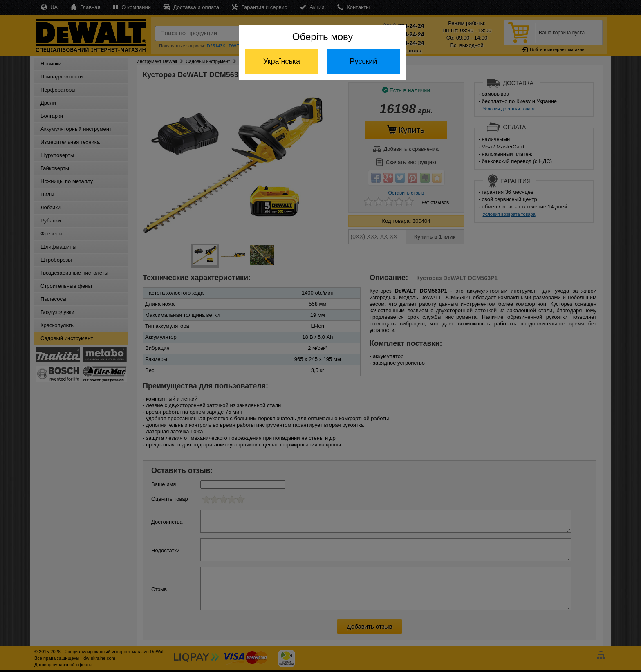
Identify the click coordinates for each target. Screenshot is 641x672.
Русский (364, 61)
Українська (282, 61)
